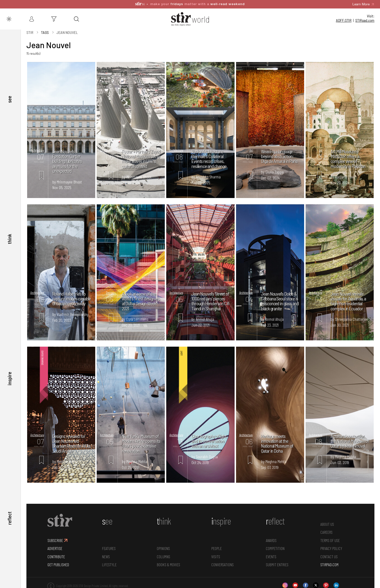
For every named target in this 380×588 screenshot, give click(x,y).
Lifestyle (109, 565)
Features (109, 548)
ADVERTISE (55, 548)
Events (271, 556)
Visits (216, 556)
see (9, 99)
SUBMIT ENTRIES (277, 565)
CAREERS (326, 532)
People (217, 548)
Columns (163, 556)
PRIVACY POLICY (331, 548)
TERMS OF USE (330, 540)
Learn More (361, 4)
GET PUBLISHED (58, 565)
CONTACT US (329, 556)
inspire (9, 379)
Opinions (163, 548)
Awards (271, 540)
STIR (365, 20)
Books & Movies (168, 565)
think (9, 239)
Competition (275, 548)
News (106, 556)
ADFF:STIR (344, 20)
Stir (30, 32)
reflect (9, 518)
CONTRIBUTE (56, 556)
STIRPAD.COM (329, 565)
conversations (222, 565)
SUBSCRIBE (55, 540)
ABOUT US (327, 524)
